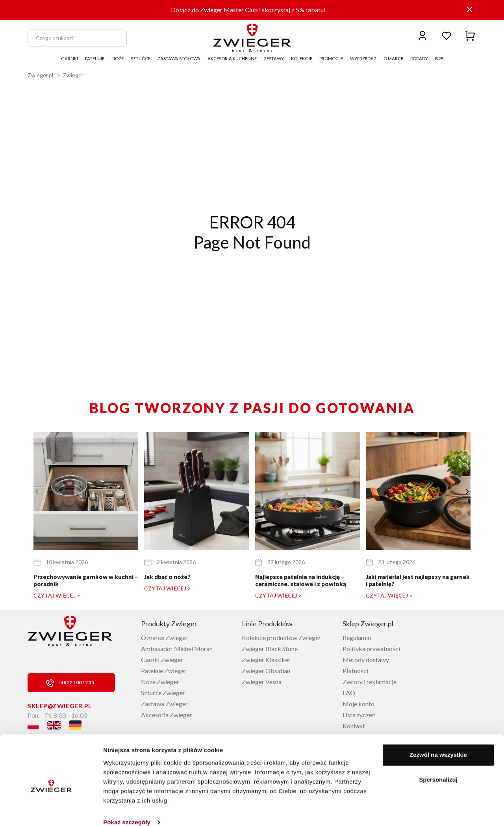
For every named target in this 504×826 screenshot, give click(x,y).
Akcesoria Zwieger (167, 715)
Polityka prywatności (371, 649)
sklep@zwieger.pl (60, 706)
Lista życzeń (359, 715)
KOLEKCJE (302, 58)
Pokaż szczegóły (127, 810)
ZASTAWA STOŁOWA (179, 58)
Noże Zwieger (160, 682)
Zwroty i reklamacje (370, 682)
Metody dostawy (366, 660)
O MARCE (393, 58)
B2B (439, 58)
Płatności (355, 671)
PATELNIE (95, 58)
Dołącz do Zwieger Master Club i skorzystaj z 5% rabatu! (248, 10)
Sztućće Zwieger (163, 693)
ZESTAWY (274, 58)
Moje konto (359, 704)
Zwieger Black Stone (270, 649)
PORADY (419, 58)
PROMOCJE (331, 58)
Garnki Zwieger (162, 660)
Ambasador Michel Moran (177, 649)
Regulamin (357, 638)
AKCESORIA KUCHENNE (232, 58)
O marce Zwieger (164, 638)
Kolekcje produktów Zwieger (281, 638)
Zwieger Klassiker (266, 660)
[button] (467, 492)
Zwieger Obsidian (266, 671)
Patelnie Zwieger (164, 671)
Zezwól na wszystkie (438, 743)
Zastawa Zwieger (164, 704)
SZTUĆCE (141, 58)
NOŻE (118, 58)
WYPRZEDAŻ (363, 58)
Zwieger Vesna (262, 682)
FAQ (349, 693)
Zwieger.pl (40, 75)
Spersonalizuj (438, 768)
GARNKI (69, 58)
